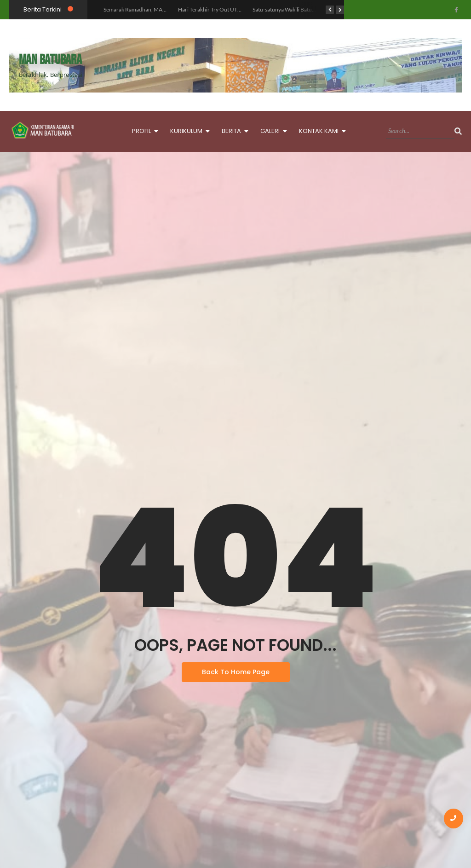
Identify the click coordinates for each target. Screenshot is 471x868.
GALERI (273, 130)
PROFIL (144, 130)
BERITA (234, 130)
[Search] (420, 131)
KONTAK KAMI (321, 130)
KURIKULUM (189, 130)
